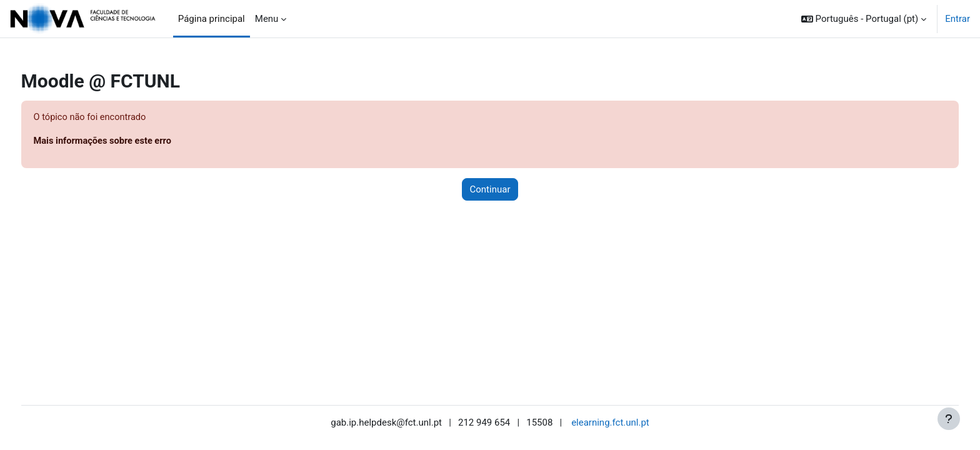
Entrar (957, 19)
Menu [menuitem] (267, 19)
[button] (864, 19)
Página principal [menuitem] (212, 19)
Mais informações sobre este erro (128, 142)
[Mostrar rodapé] (949, 419)
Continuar (490, 190)
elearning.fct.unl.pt (610, 423)
